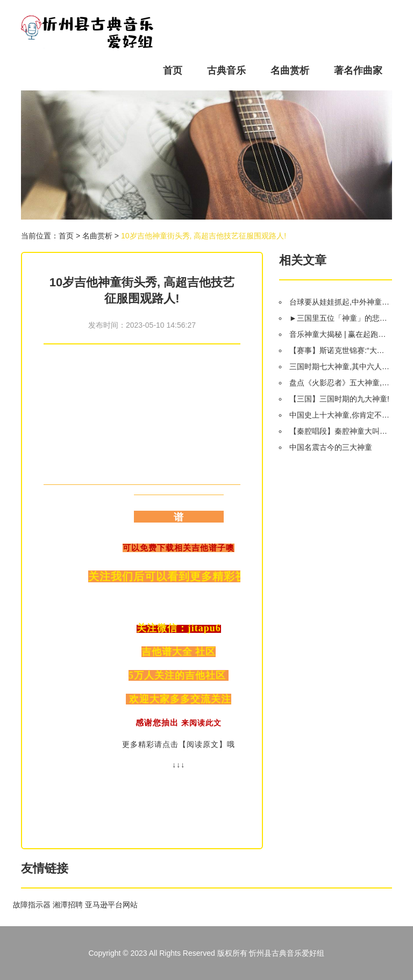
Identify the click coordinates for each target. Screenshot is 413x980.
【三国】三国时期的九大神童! (339, 399)
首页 (173, 70)
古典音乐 (226, 70)
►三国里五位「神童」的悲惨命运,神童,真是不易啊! (340, 318)
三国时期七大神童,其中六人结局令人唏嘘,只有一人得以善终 (340, 366)
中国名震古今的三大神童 (331, 447)
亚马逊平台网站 (111, 905)
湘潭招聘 (68, 905)
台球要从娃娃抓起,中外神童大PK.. (340, 302)
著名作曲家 (358, 70)
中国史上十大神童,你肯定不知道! (340, 415)
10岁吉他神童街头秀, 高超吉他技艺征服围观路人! (204, 236)
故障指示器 (32, 905)
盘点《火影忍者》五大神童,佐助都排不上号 (340, 383)
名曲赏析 (290, 70)
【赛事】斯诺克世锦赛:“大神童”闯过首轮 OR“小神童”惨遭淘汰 (340, 350)
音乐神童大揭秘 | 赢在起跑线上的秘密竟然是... (340, 334)
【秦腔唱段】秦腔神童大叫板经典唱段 (340, 431)
